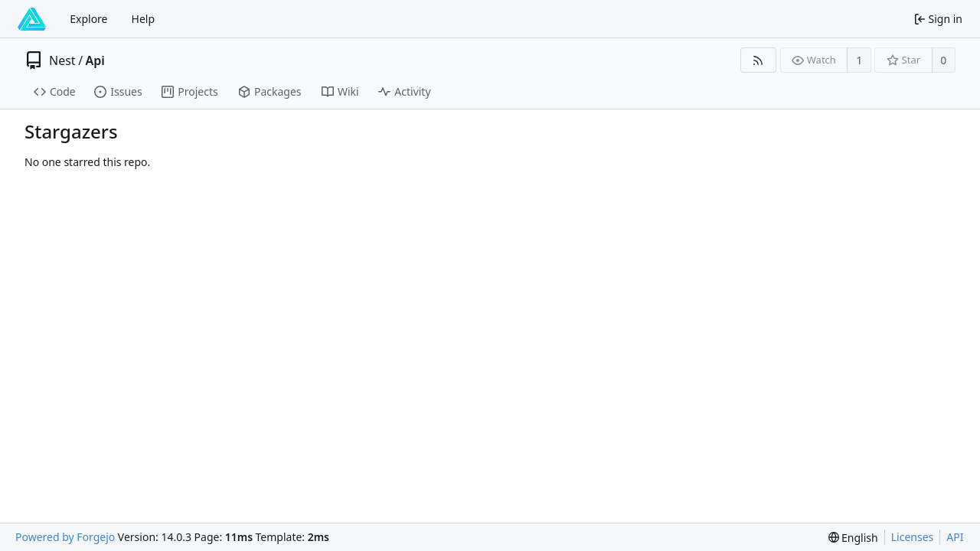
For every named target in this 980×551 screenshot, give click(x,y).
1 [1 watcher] (859, 60)
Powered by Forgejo (65, 537)
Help (144, 19)
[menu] (853, 538)
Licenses (913, 537)
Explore (88, 19)
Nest (62, 60)
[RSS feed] (758, 60)
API (955, 537)
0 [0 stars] (943, 60)
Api (95, 60)
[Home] (32, 19)
